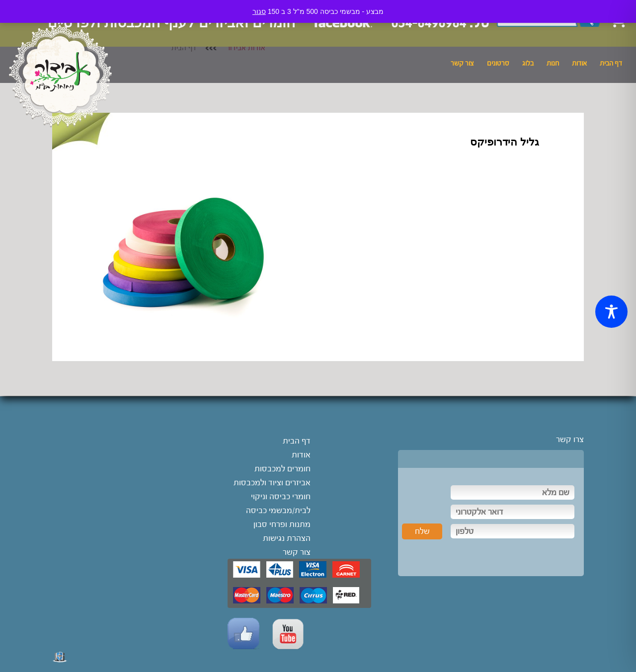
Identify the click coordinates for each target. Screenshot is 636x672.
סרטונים (498, 64)
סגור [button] (259, 11)
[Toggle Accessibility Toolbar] (611, 312)
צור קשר (462, 64)
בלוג (528, 64)
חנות (553, 64)
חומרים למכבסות (282, 469)
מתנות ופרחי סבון (282, 524)
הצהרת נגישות (287, 538)
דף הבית (611, 64)
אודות (579, 64)
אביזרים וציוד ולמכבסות (272, 483)
